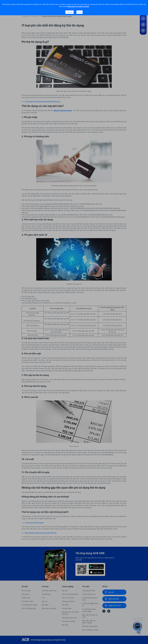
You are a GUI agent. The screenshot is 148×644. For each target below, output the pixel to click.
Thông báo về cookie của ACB (78, 6)
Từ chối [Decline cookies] (80, 12)
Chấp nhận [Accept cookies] (69, 12)
